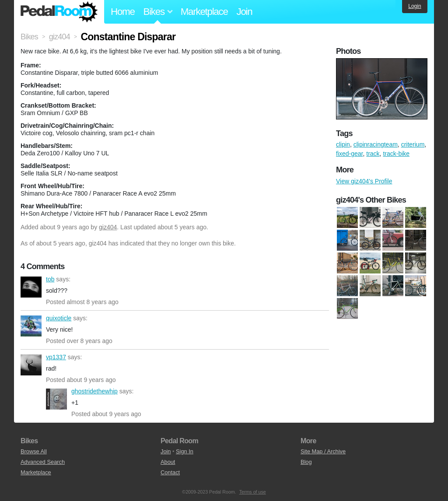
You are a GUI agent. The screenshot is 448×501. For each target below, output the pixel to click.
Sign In (185, 451)
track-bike (396, 154)
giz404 (108, 227)
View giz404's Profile (364, 181)
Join (245, 12)
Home (123, 12)
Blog (306, 462)
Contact (170, 472)
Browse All (34, 451)
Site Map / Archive (323, 451)
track (373, 154)
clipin (343, 144)
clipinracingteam (376, 144)
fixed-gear (349, 154)
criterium (413, 144)
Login (415, 6)
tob (31, 287)
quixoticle (31, 326)
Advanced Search (43, 462)
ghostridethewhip (56, 399)
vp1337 (31, 365)
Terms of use (253, 492)
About (168, 462)
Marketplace (204, 12)
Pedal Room (59, 12)
